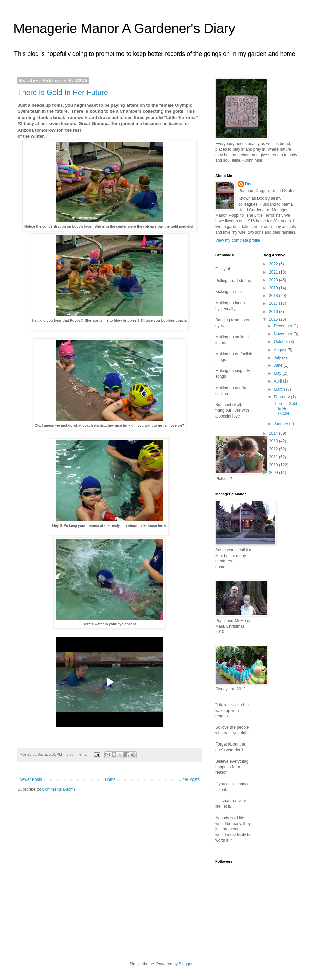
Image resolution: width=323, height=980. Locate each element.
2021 (274, 272)
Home (110, 779)
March (280, 389)
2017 (274, 303)
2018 (274, 296)
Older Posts (189, 779)
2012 (274, 449)
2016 (274, 312)
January (281, 424)
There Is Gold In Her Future (63, 92)
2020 (274, 280)
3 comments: (78, 754)
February (282, 397)
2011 (274, 457)
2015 (274, 319)
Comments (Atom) (58, 789)
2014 (274, 433)
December (283, 326)
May (278, 373)
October (281, 342)
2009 (274, 473)
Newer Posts (31, 779)
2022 (274, 264)
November (283, 334)
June (278, 365)
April (278, 381)
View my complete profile (238, 240)
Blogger (186, 964)
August (280, 350)
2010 (274, 465)
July (278, 358)
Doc (249, 184)
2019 (274, 288)
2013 (274, 441)
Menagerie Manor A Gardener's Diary (124, 28)
